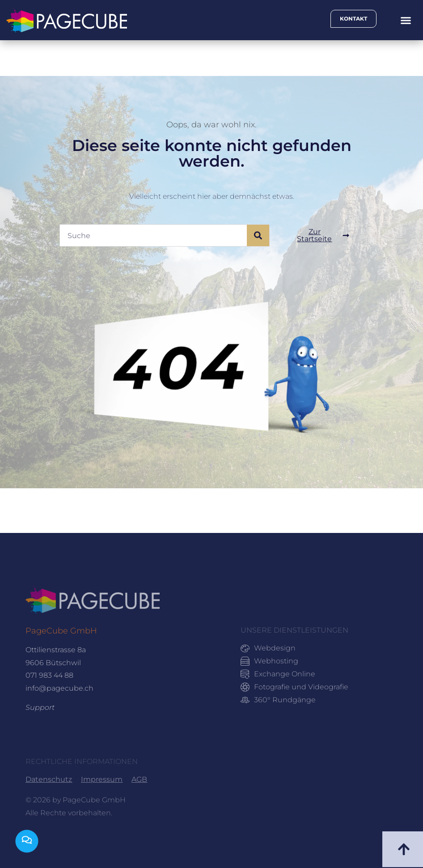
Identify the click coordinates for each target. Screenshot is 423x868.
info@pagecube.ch (59, 688)
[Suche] (258, 235)
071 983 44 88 (49, 675)
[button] (406, 20)
